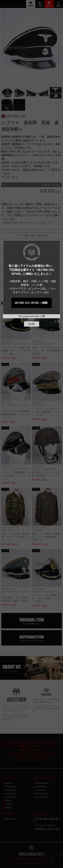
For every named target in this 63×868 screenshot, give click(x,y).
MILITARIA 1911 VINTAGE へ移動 (31, 109)
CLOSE (32, 130)
